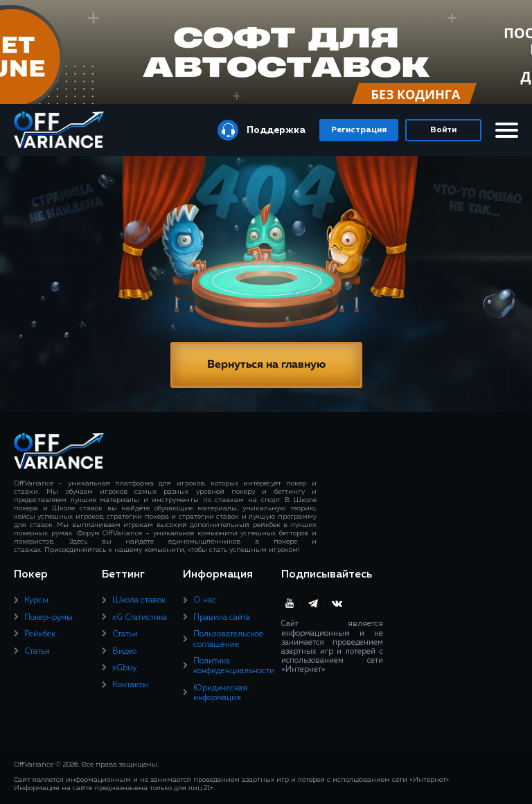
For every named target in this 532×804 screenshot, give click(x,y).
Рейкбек (40, 634)
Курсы (36, 600)
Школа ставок (139, 600)
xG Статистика (140, 618)
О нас (205, 600)
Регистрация (359, 130)
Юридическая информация (220, 693)
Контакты (130, 685)
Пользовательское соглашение (228, 639)
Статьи (37, 652)
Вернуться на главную (266, 365)
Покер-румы (48, 618)
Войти (443, 130)
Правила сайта (222, 618)
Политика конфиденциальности (234, 666)
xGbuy (124, 668)
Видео (124, 652)
